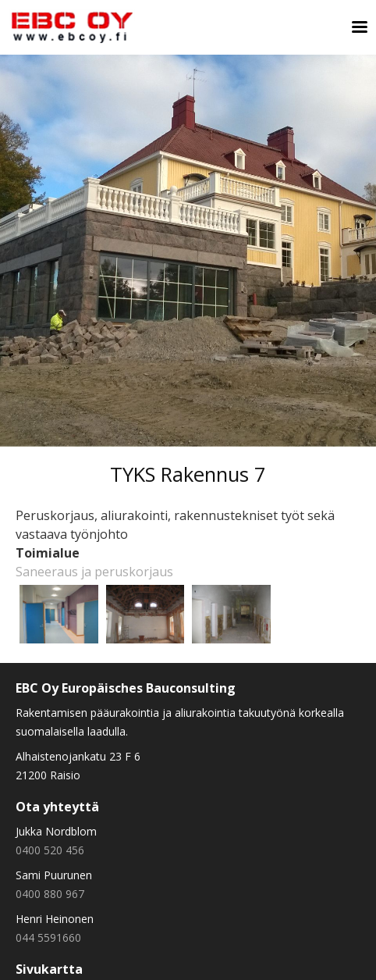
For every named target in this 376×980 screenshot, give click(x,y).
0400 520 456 (50, 850)
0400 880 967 (50, 894)
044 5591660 (48, 937)
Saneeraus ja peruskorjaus (94, 572)
